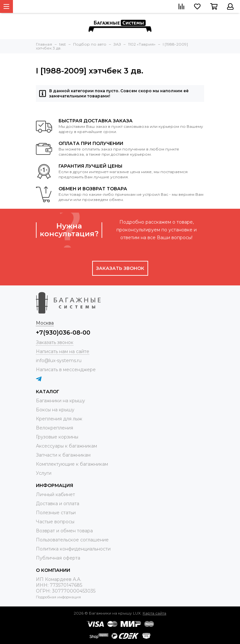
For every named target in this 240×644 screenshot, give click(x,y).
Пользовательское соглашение (72, 540)
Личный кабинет (55, 494)
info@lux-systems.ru (59, 361)
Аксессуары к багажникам (66, 446)
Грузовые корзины (57, 437)
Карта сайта (154, 613)
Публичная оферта (58, 558)
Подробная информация (58, 597)
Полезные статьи (56, 513)
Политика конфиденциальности (73, 549)
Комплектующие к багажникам (72, 464)
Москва (45, 323)
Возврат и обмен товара (64, 531)
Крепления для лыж (59, 419)
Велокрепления (55, 428)
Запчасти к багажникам (63, 455)
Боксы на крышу (55, 410)
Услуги (44, 473)
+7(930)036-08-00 (63, 333)
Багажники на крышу (60, 401)
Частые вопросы (55, 522)
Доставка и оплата (58, 504)
